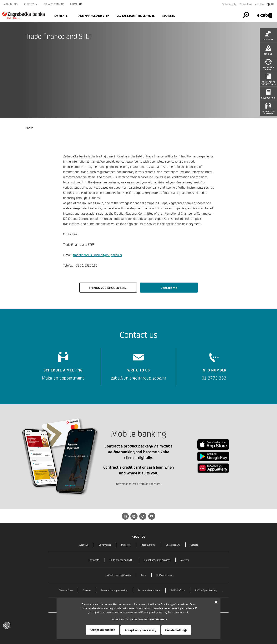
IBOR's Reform (178, 590)
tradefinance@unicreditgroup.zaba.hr (98, 255)
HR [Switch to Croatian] (271, 4)
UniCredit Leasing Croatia (118, 575)
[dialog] (138, 619)
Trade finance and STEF (92, 16)
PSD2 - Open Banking (206, 590)
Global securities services (136, 16)
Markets (169, 16)
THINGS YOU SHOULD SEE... (108, 288)
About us (259, 4)
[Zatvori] (216, 603)
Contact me (169, 288)
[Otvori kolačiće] (7, 625)
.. (222, 590)
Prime (76, 4)
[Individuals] (23, 15)
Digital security (229, 4)
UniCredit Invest (164, 575)
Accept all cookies (102, 630)
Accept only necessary (140, 630)
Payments (61, 16)
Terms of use (246, 4)
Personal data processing (114, 590)
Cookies (87, 590)
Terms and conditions (149, 590)
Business (29, 4)
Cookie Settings (177, 630)
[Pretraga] (235, 15)
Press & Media (148, 545)
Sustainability (173, 545)
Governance (105, 545)
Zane (144, 575)
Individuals (10, 4)
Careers (194, 545)
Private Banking (54, 4)
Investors (126, 545)
